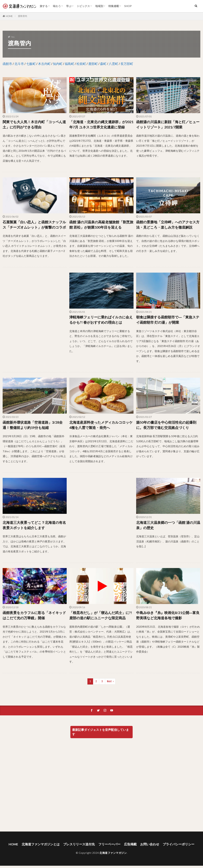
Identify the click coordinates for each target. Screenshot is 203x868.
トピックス (83, 6)
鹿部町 (93, 64)
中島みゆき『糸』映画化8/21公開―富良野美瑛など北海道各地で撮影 (168, 615)
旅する (44, 6)
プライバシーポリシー (179, 844)
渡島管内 (23, 16)
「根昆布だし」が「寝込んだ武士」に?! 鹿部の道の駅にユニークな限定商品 (101, 615)
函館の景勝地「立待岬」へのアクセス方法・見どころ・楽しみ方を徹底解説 (168, 225)
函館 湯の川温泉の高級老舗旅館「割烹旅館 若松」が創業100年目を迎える (101, 225)
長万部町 (127, 64)
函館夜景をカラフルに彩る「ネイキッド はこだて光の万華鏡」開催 (34, 615)
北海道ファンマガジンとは (41, 844)
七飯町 (31, 64)
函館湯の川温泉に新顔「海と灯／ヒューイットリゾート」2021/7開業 (168, 124)
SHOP (128, 6)
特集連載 (114, 6)
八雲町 (113, 64)
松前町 (81, 64)
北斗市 (19, 64)
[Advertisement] (34, 310)
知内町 (58, 64)
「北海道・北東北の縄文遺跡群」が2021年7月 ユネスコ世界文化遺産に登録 (101, 124)
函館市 (7, 64)
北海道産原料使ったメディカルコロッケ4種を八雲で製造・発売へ (101, 425)
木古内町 (44, 64)
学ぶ (69, 6)
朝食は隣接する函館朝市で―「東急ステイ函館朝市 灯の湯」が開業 (168, 320)
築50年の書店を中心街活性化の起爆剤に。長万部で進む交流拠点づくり (166, 425)
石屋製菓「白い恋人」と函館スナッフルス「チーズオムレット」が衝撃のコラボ (34, 225)
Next (109, 681)
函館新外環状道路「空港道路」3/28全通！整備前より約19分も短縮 (33, 425)
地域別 (99, 6)
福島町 (69, 64)
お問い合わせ (150, 844)
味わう (57, 6)
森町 (103, 64)
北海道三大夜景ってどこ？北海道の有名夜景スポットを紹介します (34, 525)
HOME (9, 16)
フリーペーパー (109, 844)
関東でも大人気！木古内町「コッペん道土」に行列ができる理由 (34, 124)
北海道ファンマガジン (113, 853)
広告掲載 (130, 844)
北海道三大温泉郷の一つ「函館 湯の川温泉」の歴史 (168, 525)
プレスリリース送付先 (79, 844)
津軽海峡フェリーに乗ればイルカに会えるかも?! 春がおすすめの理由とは (101, 320)
